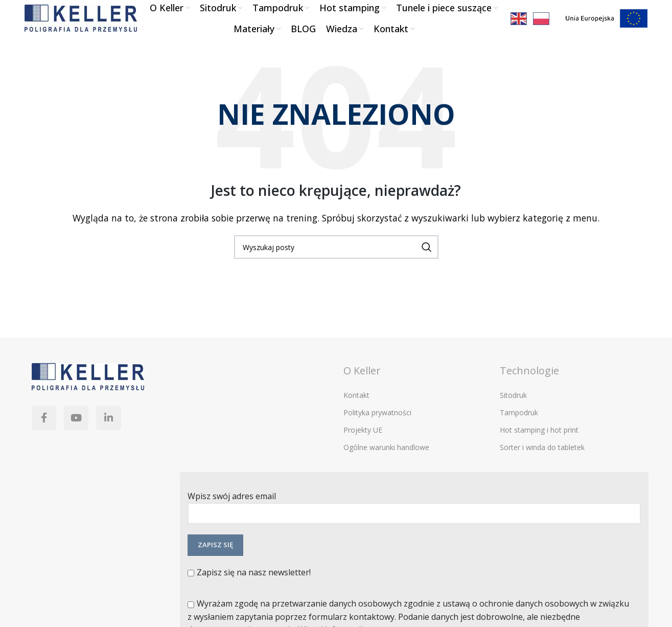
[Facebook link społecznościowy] (47, 435)
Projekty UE (363, 444)
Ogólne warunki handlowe (386, 462)
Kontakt (356, 409)
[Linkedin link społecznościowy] (124, 435)
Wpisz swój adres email (414, 519)
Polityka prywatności (377, 427)
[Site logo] (81, 25)
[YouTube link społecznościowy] (85, 435)
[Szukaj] (336, 261)
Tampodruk (519, 427)
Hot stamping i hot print (539, 444)
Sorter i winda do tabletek (542, 462)
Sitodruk (513, 409)
